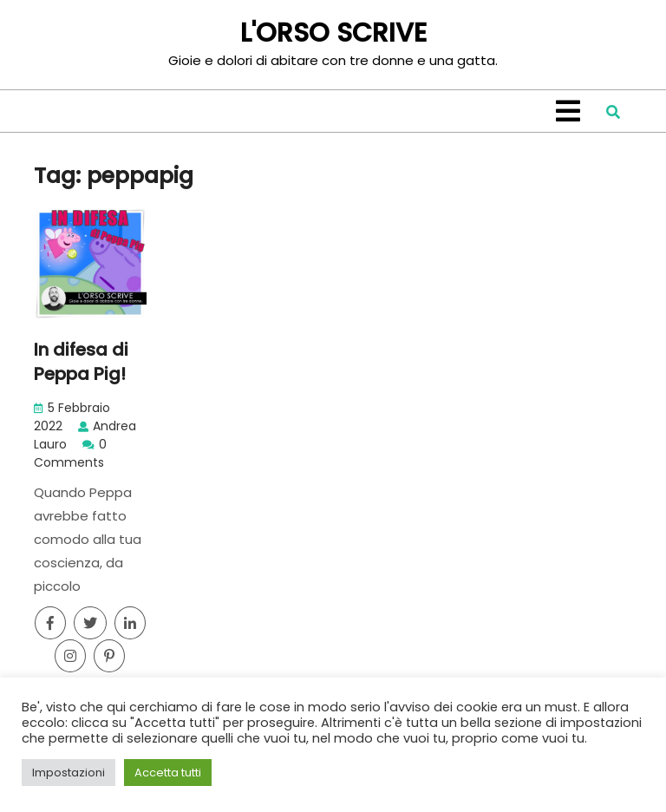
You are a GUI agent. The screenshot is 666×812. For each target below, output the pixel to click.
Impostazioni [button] (69, 773)
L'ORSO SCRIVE (333, 33)
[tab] (568, 111)
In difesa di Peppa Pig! (81, 362)
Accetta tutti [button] (168, 773)
